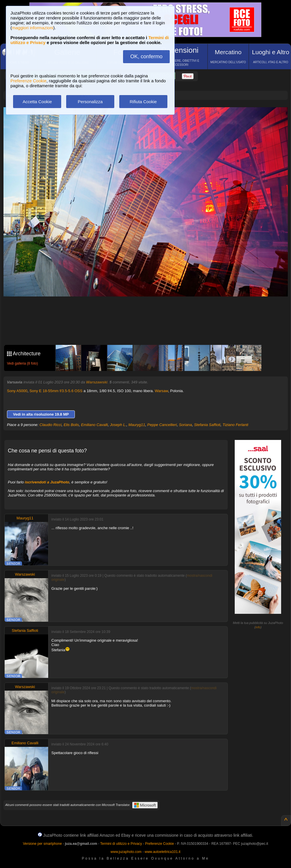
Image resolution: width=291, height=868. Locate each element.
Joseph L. (118, 425)
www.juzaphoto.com (126, 852)
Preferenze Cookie (28, 81)
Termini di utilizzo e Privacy (121, 844)
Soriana (186, 425)
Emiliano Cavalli (94, 425)
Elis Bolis (71, 425)
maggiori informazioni (33, 28)
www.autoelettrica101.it (162, 852)
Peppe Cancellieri (162, 425)
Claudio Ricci (50, 425)
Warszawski (97, 382)
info (258, 627)
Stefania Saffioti (207, 425)
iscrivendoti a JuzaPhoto (47, 482)
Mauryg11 (137, 425)
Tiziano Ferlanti (235, 425)
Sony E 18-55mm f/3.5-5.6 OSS (56, 391)
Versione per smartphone (42, 844)
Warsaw (162, 391)
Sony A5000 (17, 391)
